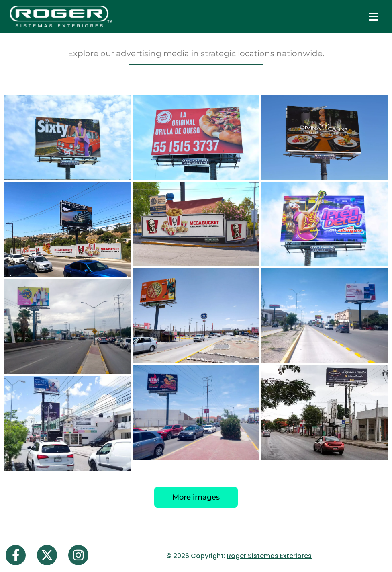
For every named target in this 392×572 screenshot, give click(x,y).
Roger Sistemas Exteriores (269, 556)
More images (196, 497)
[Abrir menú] (374, 16)
